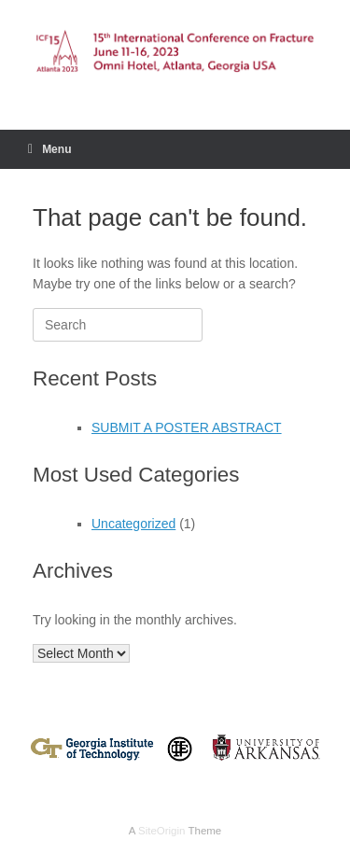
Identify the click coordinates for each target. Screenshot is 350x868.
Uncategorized (133, 524)
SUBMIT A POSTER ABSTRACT (187, 427)
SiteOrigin (162, 831)
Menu (49, 149)
